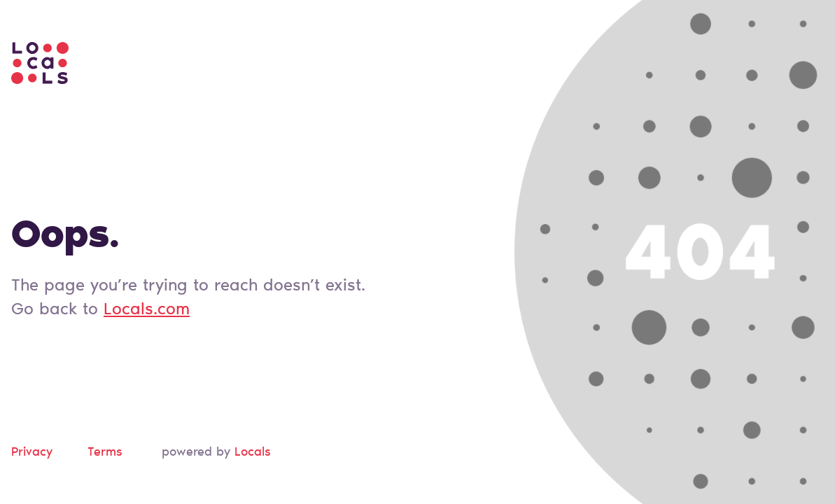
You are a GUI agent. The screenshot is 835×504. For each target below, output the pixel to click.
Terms (105, 453)
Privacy (32, 453)
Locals (253, 453)
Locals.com (147, 310)
